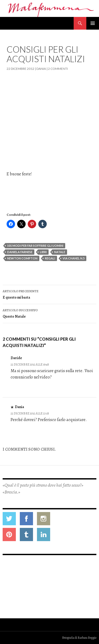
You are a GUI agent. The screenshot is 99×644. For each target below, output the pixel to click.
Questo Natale (49, 313)
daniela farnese (20, 252)
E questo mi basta (49, 294)
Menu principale (93, 23)
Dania (41, 69)
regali (50, 258)
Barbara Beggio (87, 638)
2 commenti (58, 69)
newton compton (22, 258)
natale (60, 252)
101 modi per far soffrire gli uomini (35, 246)
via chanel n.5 (74, 258)
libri (43, 252)
